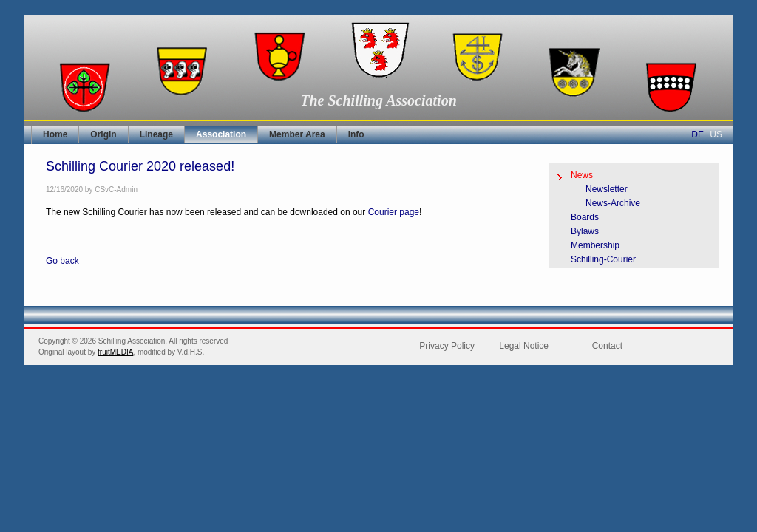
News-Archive (613, 203)
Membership (595, 245)
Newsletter (607, 189)
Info (356, 134)
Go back (62, 261)
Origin (103, 134)
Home (55, 134)
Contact (607, 346)
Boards (585, 217)
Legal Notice (524, 346)
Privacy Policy (447, 346)
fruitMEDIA (115, 352)
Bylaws (585, 231)
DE (697, 134)
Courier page (394, 212)
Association (221, 134)
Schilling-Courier (603, 259)
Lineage (156, 134)
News (582, 175)
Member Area (297, 134)
